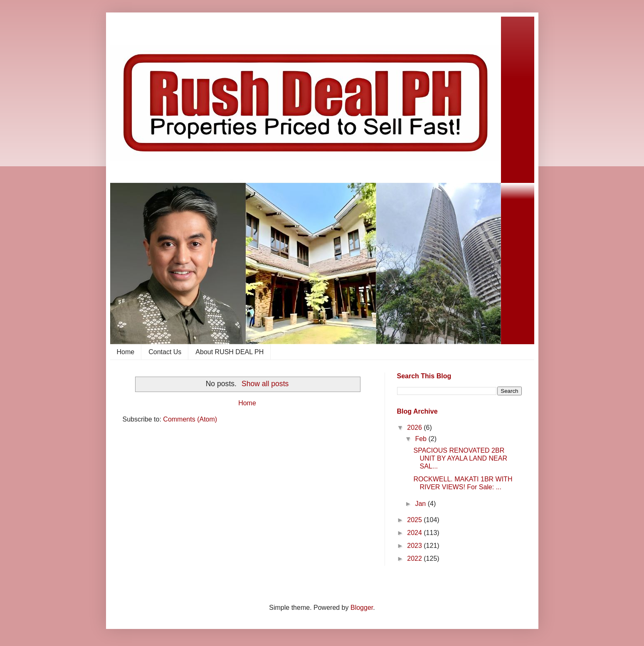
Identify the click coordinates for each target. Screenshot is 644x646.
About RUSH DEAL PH (229, 352)
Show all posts (265, 384)
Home (126, 352)
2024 (415, 533)
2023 (415, 546)
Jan (421, 504)
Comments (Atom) (190, 419)
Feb (422, 439)
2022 (415, 558)
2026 (415, 428)
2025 (415, 520)
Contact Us (165, 352)
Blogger (362, 608)
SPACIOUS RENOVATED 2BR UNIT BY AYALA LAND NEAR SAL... (460, 458)
